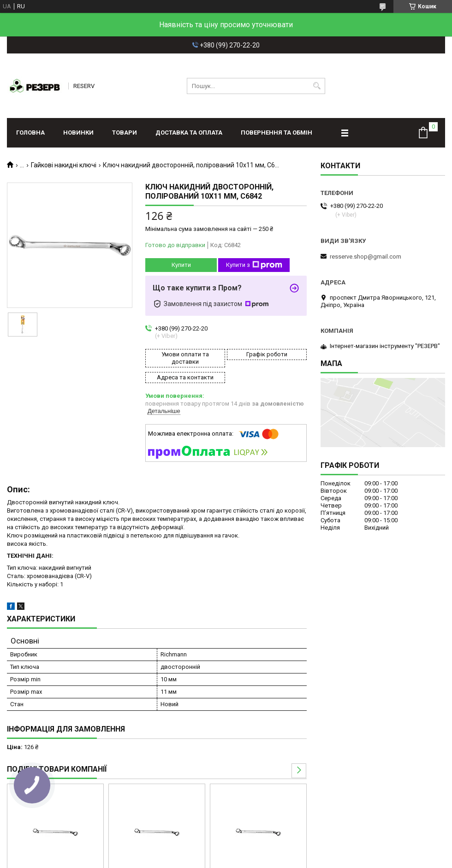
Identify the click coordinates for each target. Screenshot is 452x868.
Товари (125, 133)
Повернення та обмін (277, 133)
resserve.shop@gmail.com (366, 257)
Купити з (254, 265)
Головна (30, 133)
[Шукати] (317, 86)
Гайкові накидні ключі (64, 165)
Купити (181, 265)
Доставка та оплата (189, 133)
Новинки (78, 133)
